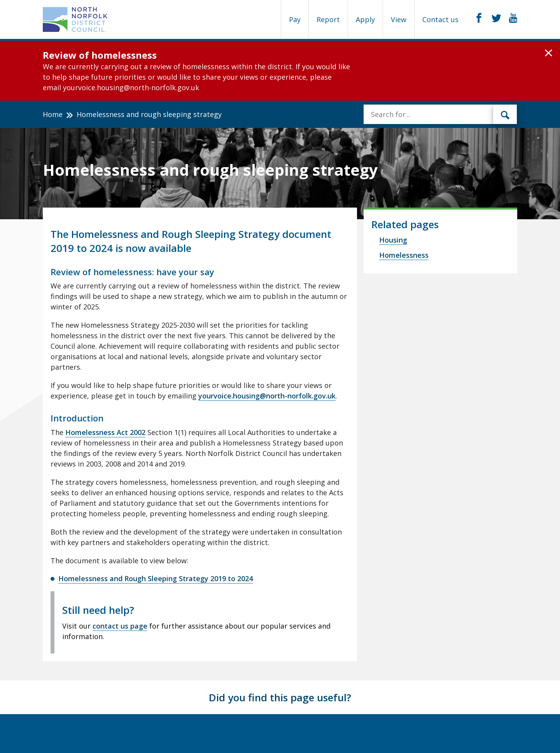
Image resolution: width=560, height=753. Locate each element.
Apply (365, 19)
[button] (549, 53)
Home (53, 114)
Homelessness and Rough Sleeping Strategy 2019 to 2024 (156, 578)
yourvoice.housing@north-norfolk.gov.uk (267, 396)
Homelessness (404, 255)
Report (328, 19)
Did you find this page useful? (280, 697)
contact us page (120, 626)
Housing (393, 240)
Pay (295, 19)
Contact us (440, 19)
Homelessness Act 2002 (105, 432)
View (399, 19)
